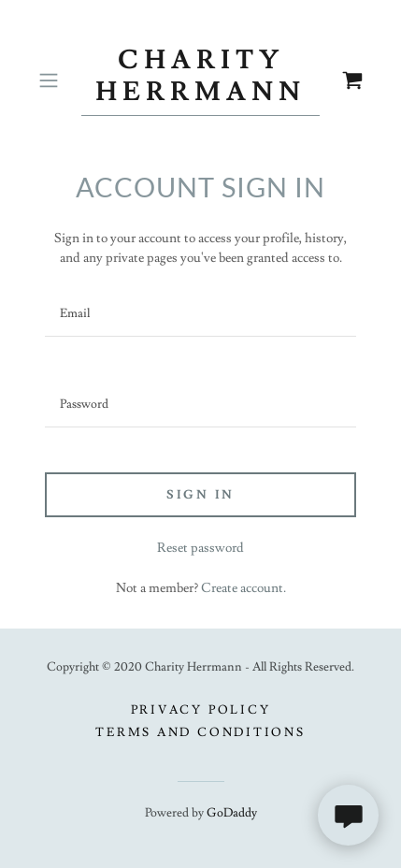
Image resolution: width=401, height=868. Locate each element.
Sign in (200, 495)
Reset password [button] (200, 548)
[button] (56, 80)
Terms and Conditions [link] (200, 732)
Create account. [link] (243, 588)
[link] (201, 80)
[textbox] (200, 314)
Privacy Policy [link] (201, 710)
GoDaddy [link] (232, 813)
